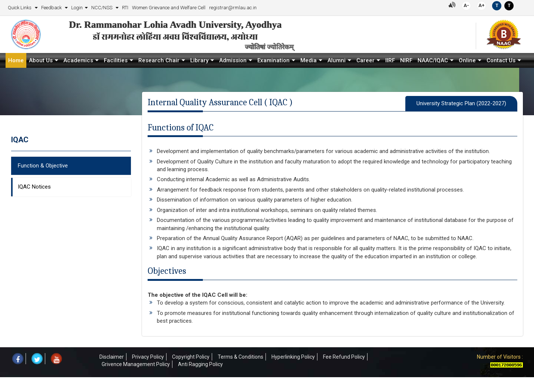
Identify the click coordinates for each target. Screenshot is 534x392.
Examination (273, 60)
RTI (125, 8)
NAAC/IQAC (433, 60)
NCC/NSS (102, 8)
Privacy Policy (148, 357)
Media (309, 60)
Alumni (337, 60)
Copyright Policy (191, 357)
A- (466, 5)
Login (77, 8)
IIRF (390, 60)
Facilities (116, 60)
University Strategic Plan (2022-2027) (461, 103)
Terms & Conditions (240, 357)
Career (365, 60)
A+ (482, 5)
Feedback (52, 8)
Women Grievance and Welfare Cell (169, 8)
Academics (78, 60)
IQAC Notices (34, 187)
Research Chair (159, 60)
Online (467, 60)
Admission (233, 60)
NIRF (406, 60)
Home (16, 60)
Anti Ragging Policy (200, 364)
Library (199, 60)
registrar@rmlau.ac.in (233, 8)
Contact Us (501, 60)
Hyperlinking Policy (293, 357)
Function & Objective (43, 166)
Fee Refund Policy (344, 357)
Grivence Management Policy (136, 364)
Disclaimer (112, 357)
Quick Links (20, 8)
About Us (41, 60)
